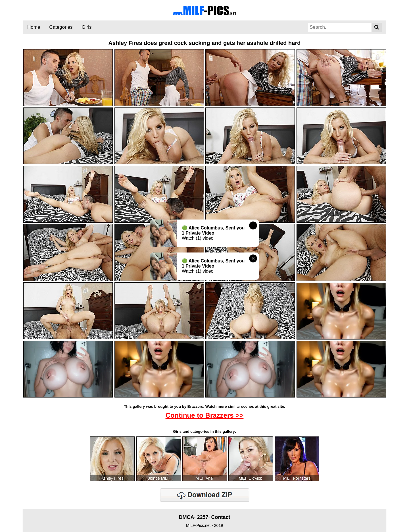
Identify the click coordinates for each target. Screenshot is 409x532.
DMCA (186, 517)
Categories (61, 27)
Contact (221, 517)
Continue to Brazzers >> (205, 415)
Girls (87, 27)
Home (34, 27)
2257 (203, 517)
